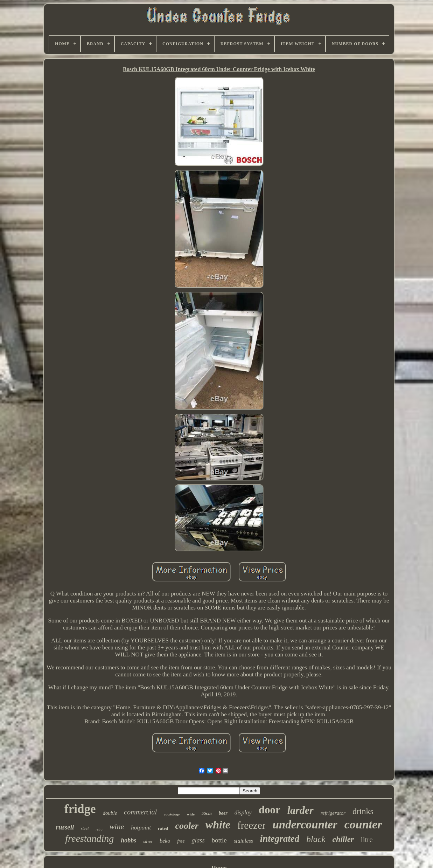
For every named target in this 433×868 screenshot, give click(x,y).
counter (363, 824)
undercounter (305, 825)
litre (367, 840)
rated (163, 828)
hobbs (128, 840)
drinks (363, 811)
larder (301, 810)
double (110, 813)
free (181, 841)
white (218, 825)
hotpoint (141, 828)
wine (117, 826)
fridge (80, 809)
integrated (280, 839)
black (316, 839)
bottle (219, 840)
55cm (207, 813)
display (243, 812)
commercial (140, 812)
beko (165, 841)
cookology (172, 814)
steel (85, 828)
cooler (187, 826)
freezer (251, 825)
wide (191, 814)
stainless (243, 841)
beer (223, 813)
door (270, 810)
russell (65, 827)
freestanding (89, 838)
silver (148, 841)
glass (198, 840)
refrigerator (333, 813)
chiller (343, 839)
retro (99, 829)
